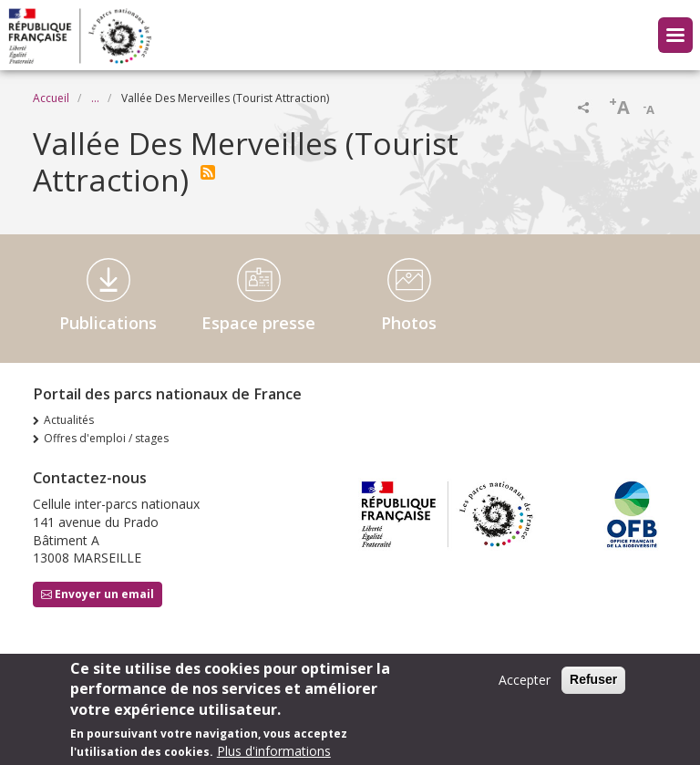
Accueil (51, 98)
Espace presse (258, 323)
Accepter (525, 681)
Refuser (593, 680)
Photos (409, 323)
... (95, 98)
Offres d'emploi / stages (106, 438)
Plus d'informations (274, 752)
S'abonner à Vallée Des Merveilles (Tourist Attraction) (208, 172)
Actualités (69, 420)
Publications (108, 323)
